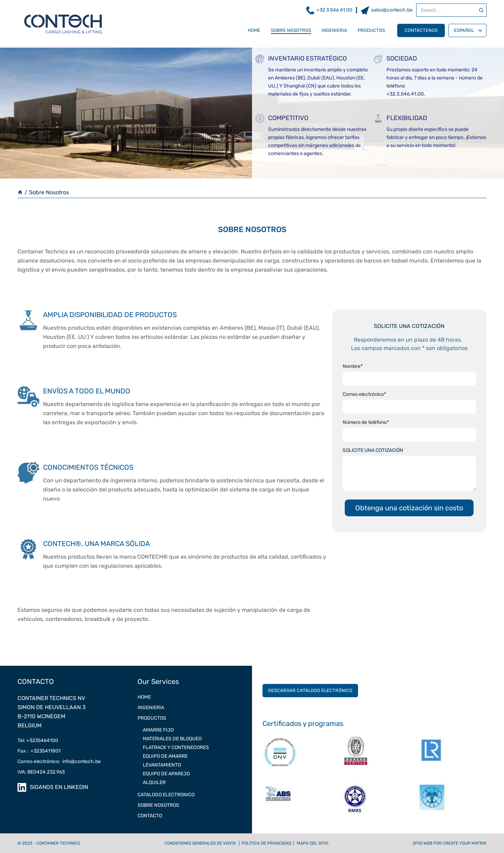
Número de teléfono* (366, 422)
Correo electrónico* (364, 394)
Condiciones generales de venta (200, 843)
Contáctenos (421, 30)
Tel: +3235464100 (38, 740)
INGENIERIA (334, 30)
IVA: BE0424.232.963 (41, 772)
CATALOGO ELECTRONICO (166, 795)
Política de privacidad (266, 843)
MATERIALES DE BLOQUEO (172, 739)
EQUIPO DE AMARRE (165, 756)
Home (254, 30)
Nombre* (353, 366)
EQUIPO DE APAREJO (166, 774)
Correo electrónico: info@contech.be (59, 761)
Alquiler (154, 782)
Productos (371, 30)
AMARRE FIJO (158, 730)
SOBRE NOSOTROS (291, 30)
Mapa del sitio (313, 843)
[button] (467, 30)
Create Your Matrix (465, 843)
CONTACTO (150, 816)
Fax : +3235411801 (39, 751)
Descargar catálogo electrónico (310, 690)
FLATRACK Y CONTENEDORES (176, 747)
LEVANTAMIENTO (162, 765)
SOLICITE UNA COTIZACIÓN (373, 450)
